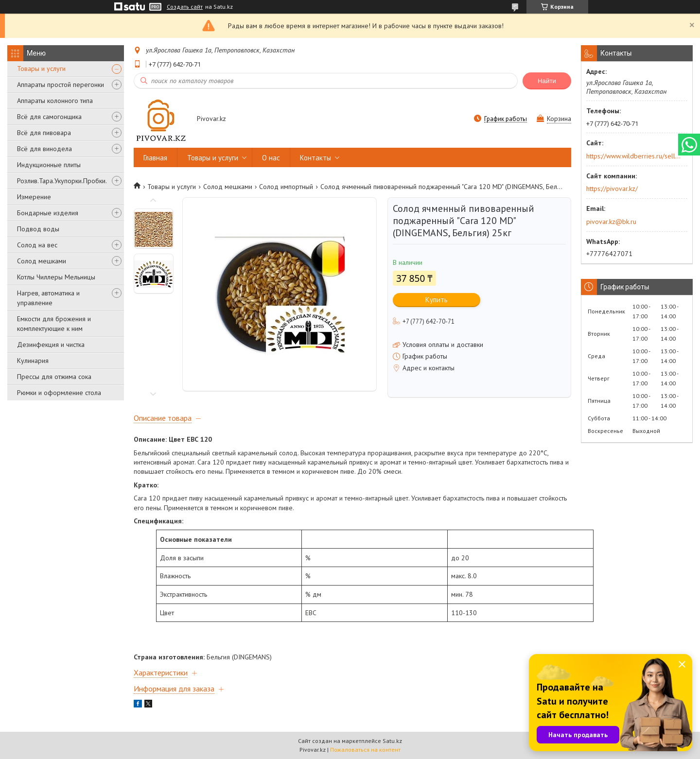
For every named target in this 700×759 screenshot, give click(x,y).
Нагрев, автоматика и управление (48, 298)
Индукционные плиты (49, 165)
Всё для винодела (44, 149)
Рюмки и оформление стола (59, 393)
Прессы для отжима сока (54, 377)
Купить (437, 300)
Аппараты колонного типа (55, 101)
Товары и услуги (41, 69)
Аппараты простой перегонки (61, 85)
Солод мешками (42, 261)
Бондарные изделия (48, 213)
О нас (271, 158)
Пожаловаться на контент (365, 750)
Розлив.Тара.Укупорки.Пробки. (62, 181)
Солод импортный (286, 187)
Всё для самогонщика (49, 117)
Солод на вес (37, 245)
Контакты (315, 158)
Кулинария (33, 361)
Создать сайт (185, 7)
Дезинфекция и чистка (51, 345)
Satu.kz (392, 741)
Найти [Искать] (547, 81)
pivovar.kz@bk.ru (611, 222)
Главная (155, 158)
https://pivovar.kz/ (612, 189)
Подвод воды (38, 229)
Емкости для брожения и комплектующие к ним (54, 324)
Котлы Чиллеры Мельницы (56, 277)
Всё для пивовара (44, 133)
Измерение (34, 197)
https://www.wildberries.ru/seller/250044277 (634, 156)
